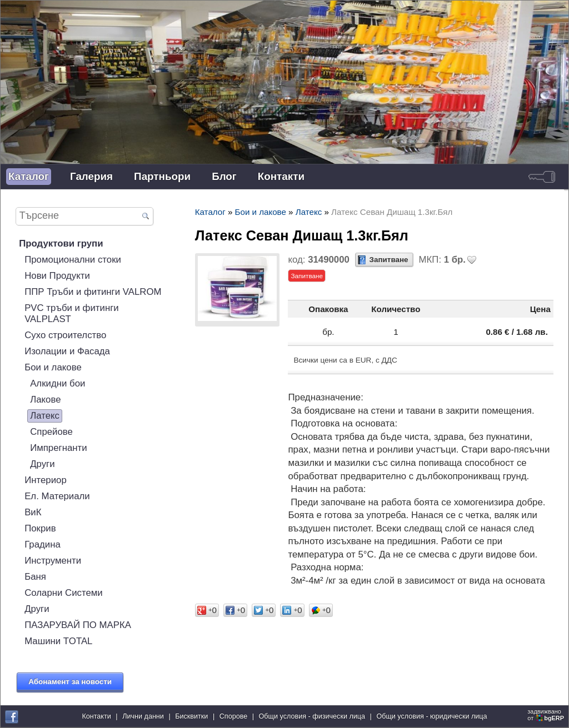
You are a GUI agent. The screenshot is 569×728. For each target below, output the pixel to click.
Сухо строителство (65, 335)
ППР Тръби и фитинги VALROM (93, 292)
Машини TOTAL (58, 641)
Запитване (389, 260)
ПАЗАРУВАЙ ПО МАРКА (78, 625)
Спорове (234, 716)
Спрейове (51, 432)
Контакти (281, 176)
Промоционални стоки (73, 260)
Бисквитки (191, 716)
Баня (35, 577)
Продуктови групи (61, 243)
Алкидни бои (58, 383)
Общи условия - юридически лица (431, 716)
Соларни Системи (64, 593)
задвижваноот (546, 715)
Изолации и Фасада (67, 351)
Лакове (45, 400)
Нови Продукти (57, 276)
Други (42, 464)
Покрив (40, 528)
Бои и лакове (53, 367)
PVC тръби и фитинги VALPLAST (72, 313)
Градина (43, 544)
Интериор (46, 480)
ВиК (33, 512)
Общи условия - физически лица (312, 716)
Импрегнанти (59, 448)
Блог (224, 176)
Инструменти (53, 561)
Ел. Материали (57, 496)
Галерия (91, 176)
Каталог (29, 176)
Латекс (45, 416)
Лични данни (143, 716)
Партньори (162, 176)
